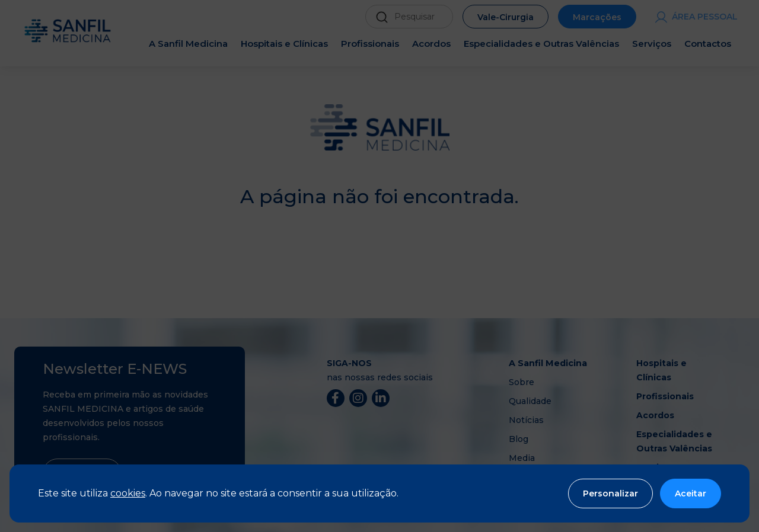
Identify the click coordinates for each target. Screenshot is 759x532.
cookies (128, 493)
